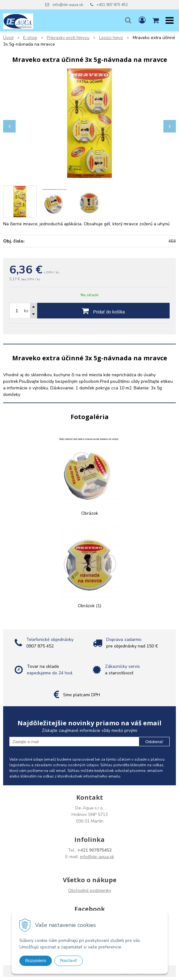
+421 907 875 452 (112, 5)
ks (26, 311)
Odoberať (154, 742)
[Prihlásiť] (142, 20)
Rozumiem (36, 961)
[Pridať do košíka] (103, 311)
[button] (128, 20)
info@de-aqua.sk (68, 5)
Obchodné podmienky (90, 890)
